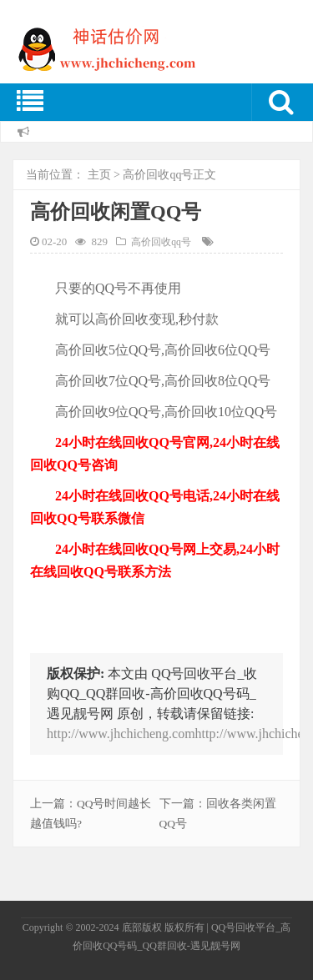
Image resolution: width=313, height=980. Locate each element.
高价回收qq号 (158, 175)
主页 (99, 175)
